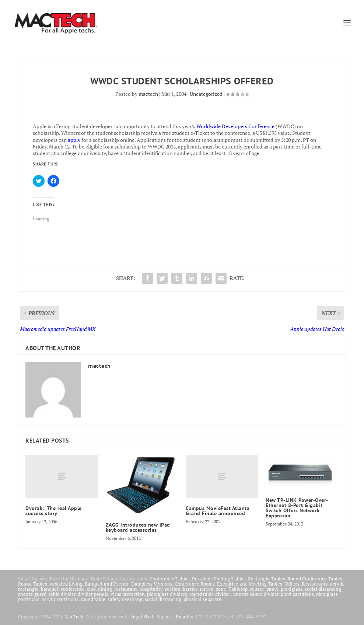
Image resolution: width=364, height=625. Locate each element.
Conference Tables (170, 579)
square (257, 589)
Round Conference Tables (315, 579)
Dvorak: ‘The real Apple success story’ (54, 511)
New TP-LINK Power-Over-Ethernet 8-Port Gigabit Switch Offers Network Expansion (297, 508)
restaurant (126, 589)
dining (105, 589)
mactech (148, 94)
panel (272, 589)
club (91, 589)
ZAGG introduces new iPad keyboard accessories (138, 527)
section (173, 589)
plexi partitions (297, 594)
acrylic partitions (60, 599)
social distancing (323, 589)
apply (74, 140)
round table (93, 599)
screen (206, 589)
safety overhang (125, 599)
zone (221, 589)
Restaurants (315, 584)
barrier (190, 589)
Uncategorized (206, 94)
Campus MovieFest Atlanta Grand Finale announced (218, 511)
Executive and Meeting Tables (250, 584)
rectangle (28, 589)
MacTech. (75, 617)
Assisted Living (66, 584)
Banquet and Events (106, 584)
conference (73, 589)
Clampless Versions (151, 584)
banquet (50, 589)
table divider (62, 594)
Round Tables (33, 584)
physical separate (202, 599)
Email (182, 617)
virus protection (128, 594)
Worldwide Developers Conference (235, 126)
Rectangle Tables (267, 579)
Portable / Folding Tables (219, 579)
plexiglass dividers (167, 594)
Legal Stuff (142, 617)
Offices (292, 584)
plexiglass (292, 589)
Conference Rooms (195, 584)
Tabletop (238, 589)
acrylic (337, 584)
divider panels (93, 594)
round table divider (210, 594)
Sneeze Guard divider (256, 594)
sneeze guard (32, 594)
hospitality (151, 589)
